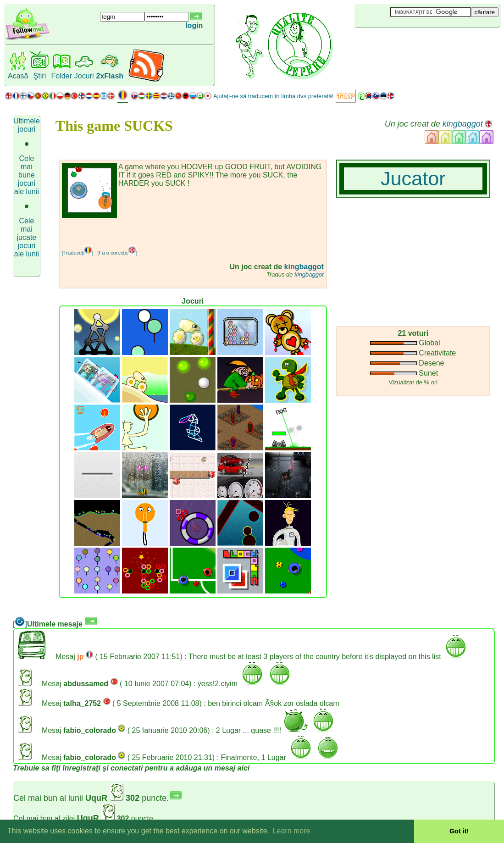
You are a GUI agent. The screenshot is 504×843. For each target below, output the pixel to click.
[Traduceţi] (78, 253)
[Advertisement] (409, 43)
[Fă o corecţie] (118, 253)
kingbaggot (463, 124)
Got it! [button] (459, 831)
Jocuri (84, 76)
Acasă (18, 76)
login (194, 25)
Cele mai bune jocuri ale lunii (27, 175)
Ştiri (40, 76)
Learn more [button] (292, 831)
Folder (61, 76)
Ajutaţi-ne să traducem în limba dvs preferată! (273, 96)
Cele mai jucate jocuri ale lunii (27, 237)
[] (20, 624)
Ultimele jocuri (27, 125)
